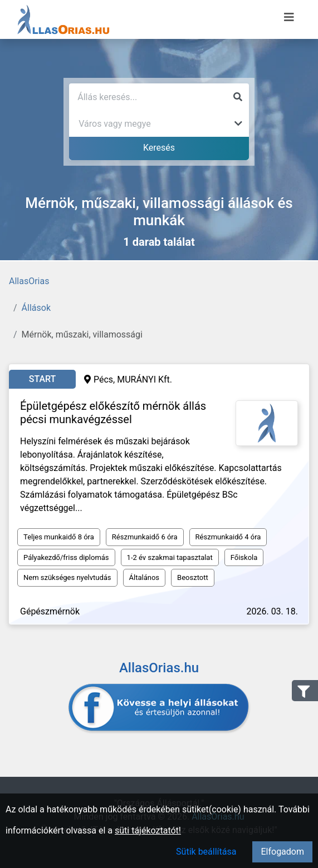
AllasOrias (29, 281)
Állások (36, 308)
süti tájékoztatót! (148, 830)
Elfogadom (282, 852)
